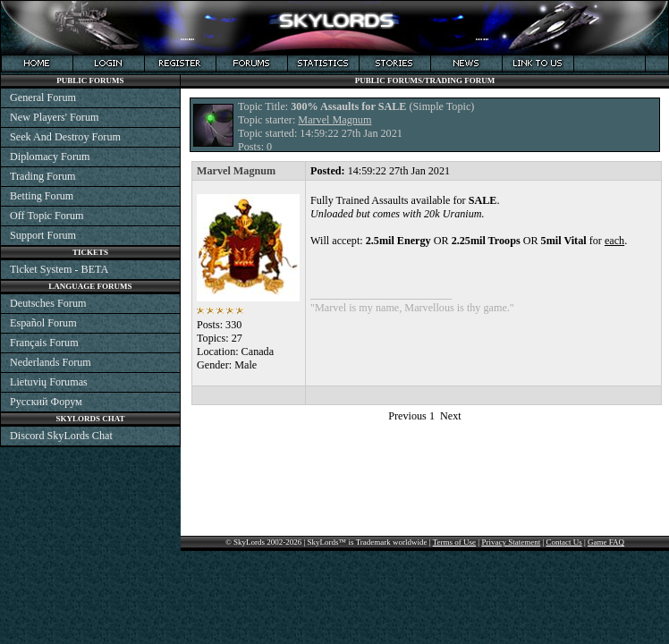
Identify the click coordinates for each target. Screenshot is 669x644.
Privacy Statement (511, 542)
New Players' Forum (54, 117)
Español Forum (43, 323)
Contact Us (563, 542)
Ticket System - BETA (59, 269)
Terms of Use (454, 542)
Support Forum (43, 235)
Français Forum (44, 343)
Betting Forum (42, 196)
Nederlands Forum (51, 362)
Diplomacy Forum (50, 157)
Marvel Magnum (334, 120)
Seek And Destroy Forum (65, 137)
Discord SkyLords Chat (61, 436)
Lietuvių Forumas (49, 382)
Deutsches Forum (48, 303)
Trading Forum (43, 176)
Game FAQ (606, 542)
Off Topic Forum (47, 216)
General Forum (43, 97)
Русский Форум (46, 402)
